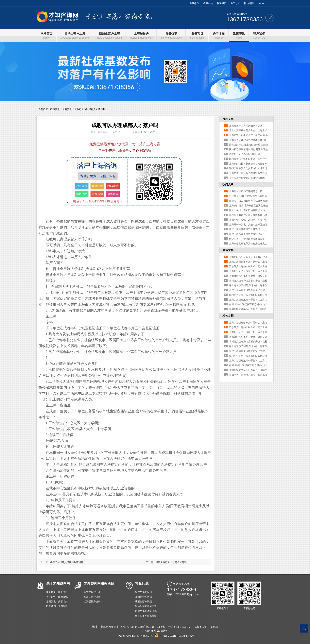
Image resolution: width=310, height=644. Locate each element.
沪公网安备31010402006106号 (177, 636)
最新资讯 (67, 109)
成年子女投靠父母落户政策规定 (67, 562)
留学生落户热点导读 (146, 616)
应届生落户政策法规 (146, 611)
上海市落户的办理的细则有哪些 (246, 126)
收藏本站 (208, 3)
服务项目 (63, 592)
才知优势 (63, 606)
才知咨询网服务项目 (99, 583)
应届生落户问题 (144, 602)
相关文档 (228, 316)
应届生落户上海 (92, 597)
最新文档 (228, 250)
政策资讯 (55, 109)
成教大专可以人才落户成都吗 (171, 562)
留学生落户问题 (144, 592)
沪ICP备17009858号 (141, 636)
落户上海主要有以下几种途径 (245, 229)
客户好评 (51, 597)
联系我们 (222, 3)
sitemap (261, 3)
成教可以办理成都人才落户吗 (90, 109)
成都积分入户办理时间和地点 (245, 154)
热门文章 (228, 185)
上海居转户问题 (144, 597)
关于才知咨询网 (58, 583)
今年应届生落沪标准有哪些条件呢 (247, 178)
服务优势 (51, 592)
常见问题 (142, 583)
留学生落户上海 (92, 592)
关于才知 (235, 3)
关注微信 (194, 3)
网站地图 (249, 3)
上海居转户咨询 (92, 602)
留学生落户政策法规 (146, 606)
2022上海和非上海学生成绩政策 (246, 234)
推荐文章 (228, 119)
